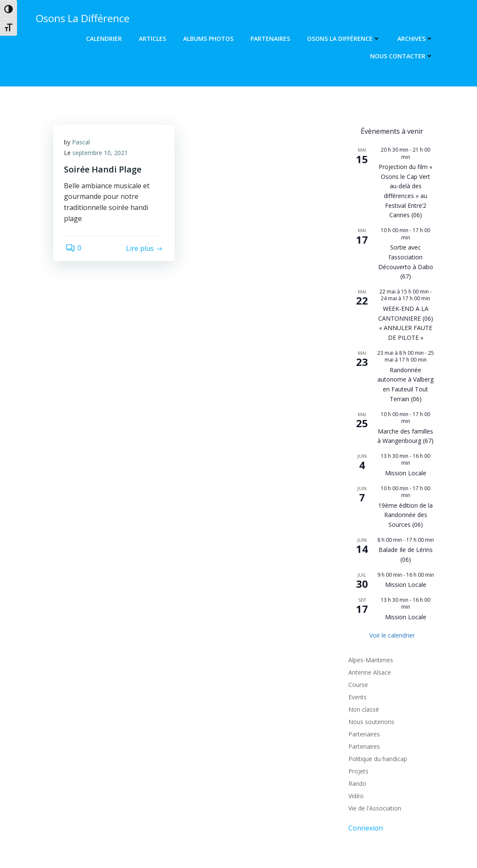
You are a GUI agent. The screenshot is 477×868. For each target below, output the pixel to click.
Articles (154, 39)
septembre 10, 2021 (102, 154)
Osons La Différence (345, 39)
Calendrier (105, 39)
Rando (356, 721)
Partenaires (272, 39)
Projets (357, 708)
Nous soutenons (370, 659)
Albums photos (210, 39)
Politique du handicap (376, 696)
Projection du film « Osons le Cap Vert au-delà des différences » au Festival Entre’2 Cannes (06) (406, 178)
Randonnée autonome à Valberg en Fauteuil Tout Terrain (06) (405, 354)
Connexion (364, 765)
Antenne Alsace (368, 610)
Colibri (346, 842)
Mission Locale (406, 424)
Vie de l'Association (374, 746)
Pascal (83, 143)
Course (357, 622)
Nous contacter (403, 56)
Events (356, 634)
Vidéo (355, 733)
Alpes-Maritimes (369, 597)
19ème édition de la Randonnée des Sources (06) (405, 459)
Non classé (362, 647)
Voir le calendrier (392, 572)
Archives (417, 39)
